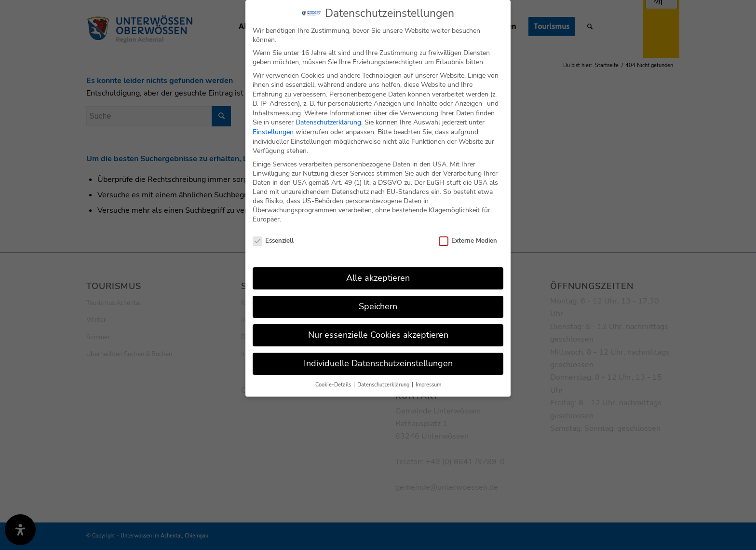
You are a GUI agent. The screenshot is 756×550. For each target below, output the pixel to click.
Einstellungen (273, 127)
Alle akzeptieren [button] (378, 273)
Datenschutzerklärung (328, 117)
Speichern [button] (378, 301)
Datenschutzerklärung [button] (384, 379)
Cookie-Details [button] (334, 379)
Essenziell (273, 236)
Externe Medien (468, 236)
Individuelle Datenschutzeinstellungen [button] (378, 358)
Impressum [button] (428, 379)
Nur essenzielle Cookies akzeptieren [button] (378, 330)
